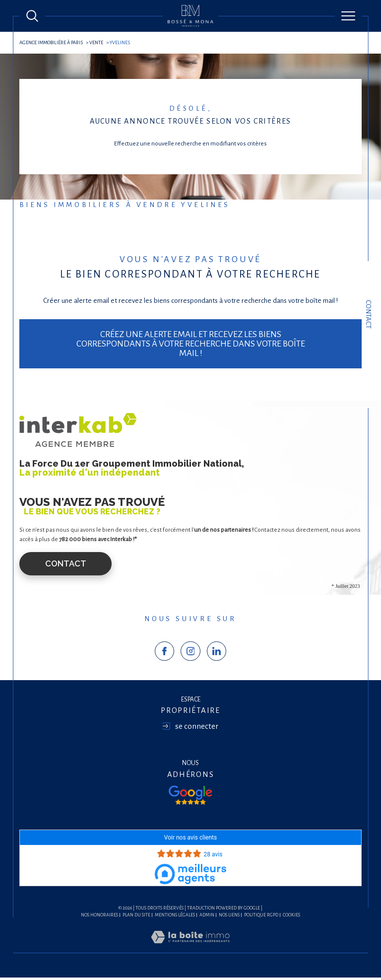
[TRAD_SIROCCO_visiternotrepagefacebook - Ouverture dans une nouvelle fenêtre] (165, 653)
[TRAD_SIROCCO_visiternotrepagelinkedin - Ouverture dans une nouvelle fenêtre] (217, 653)
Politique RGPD (261, 917)
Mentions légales (175, 917)
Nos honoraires (99, 917)
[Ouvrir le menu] (348, 16)
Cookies (291, 917)
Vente (98, 42)
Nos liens (229, 917)
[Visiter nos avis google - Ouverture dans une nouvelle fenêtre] (190, 797)
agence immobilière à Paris (52, 42)
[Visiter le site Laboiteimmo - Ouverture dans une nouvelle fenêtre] (190, 950)
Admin (207, 917)
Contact (368, 314)
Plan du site (136, 917)
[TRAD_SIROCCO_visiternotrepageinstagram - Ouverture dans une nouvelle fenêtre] (190, 653)
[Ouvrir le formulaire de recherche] (32, 16)
